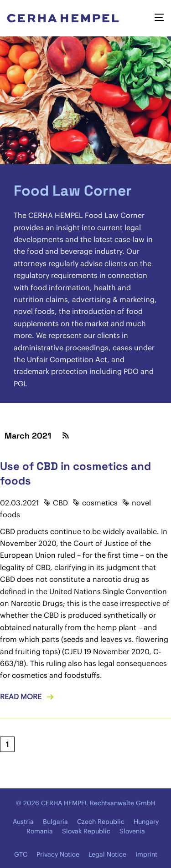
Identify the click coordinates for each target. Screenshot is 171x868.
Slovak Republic (86, 831)
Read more (21, 696)
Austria (23, 822)
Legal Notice (107, 854)
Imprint (146, 854)
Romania (40, 831)
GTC (21, 854)
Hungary (146, 822)
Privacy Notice (58, 854)
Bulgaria (55, 822)
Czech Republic (101, 822)
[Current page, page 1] (7, 744)
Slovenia (132, 831)
